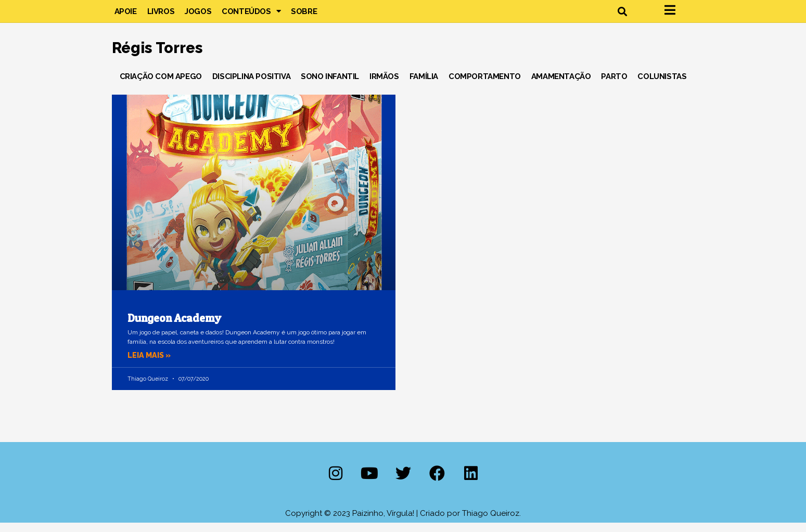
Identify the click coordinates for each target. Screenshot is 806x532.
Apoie (126, 16)
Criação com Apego (161, 85)
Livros (161, 16)
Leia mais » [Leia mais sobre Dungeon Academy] (150, 364)
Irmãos (384, 85)
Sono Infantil (330, 85)
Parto (614, 85)
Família (424, 85)
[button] (623, 16)
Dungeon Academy (174, 327)
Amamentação (561, 85)
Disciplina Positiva (251, 85)
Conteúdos (251, 16)
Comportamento (485, 85)
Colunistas (662, 85)
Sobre (304, 16)
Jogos (198, 16)
